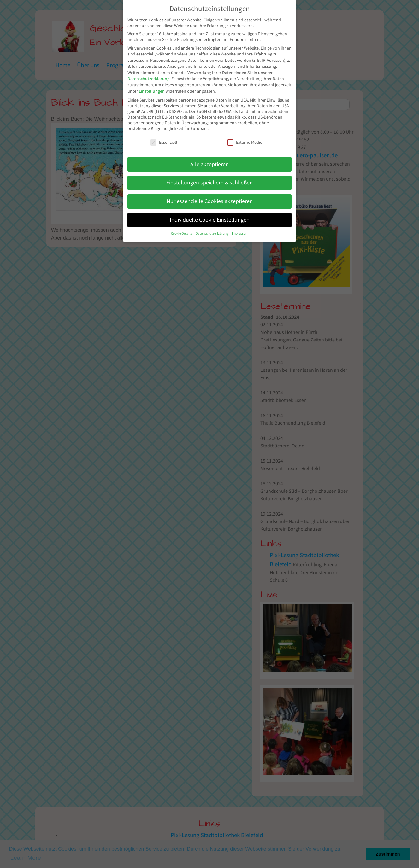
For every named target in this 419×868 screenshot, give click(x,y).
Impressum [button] (240, 233)
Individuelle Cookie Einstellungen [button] (210, 220)
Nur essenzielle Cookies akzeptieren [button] (210, 201)
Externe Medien (246, 142)
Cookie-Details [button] (182, 233)
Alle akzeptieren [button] (209, 164)
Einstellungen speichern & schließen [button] (209, 183)
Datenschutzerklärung (148, 79)
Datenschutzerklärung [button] (212, 233)
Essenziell (164, 142)
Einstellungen (152, 91)
